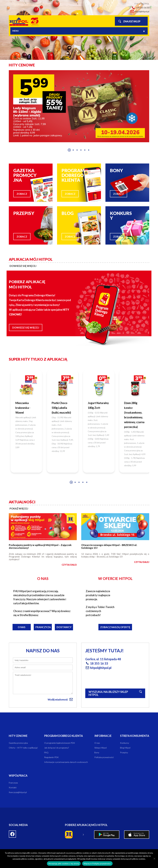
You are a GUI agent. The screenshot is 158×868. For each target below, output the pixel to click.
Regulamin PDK (51, 757)
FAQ (46, 752)
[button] (69, 150)
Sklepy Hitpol (101, 748)
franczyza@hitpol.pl (18, 792)
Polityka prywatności (104, 757)
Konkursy (125, 743)
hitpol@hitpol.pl (142, 11)
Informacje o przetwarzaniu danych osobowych (66, 762)
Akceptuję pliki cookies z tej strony (64, 864)
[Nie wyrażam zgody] (154, 859)
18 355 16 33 (99, 663)
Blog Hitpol (125, 748)
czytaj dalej (69, 565)
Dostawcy (64, 627)
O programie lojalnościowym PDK (60, 743)
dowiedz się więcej (23, 266)
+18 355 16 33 (142, 8)
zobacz (22, 194)
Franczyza (43, 627)
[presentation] (5, 110)
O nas (22, 627)
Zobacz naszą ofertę (115, 627)
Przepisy (124, 752)
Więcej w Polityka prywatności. (97, 864)
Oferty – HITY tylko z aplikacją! (23, 748)
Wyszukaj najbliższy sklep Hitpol (108, 693)
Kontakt (13, 787)
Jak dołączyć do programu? (57, 748)
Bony (97, 752)
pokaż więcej (19, 508)
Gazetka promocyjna (18, 743)
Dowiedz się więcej (26, 328)
